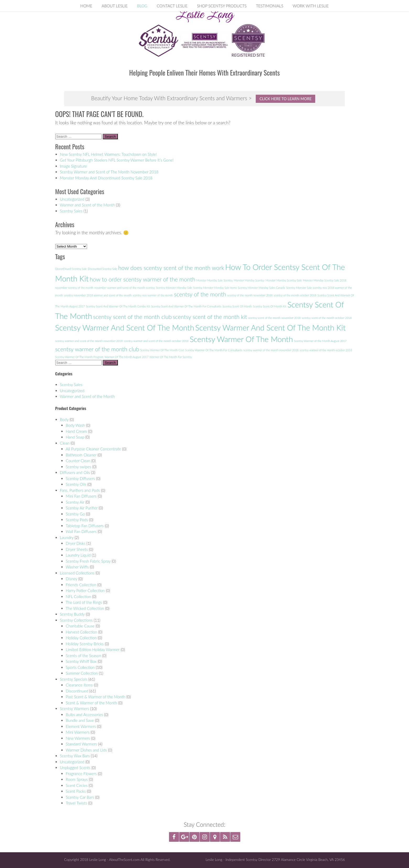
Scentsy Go (75, 514)
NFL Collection (78, 597)
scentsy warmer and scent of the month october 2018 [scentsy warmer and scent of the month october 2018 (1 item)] (156, 341)
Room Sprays (77, 779)
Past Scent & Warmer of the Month (96, 697)
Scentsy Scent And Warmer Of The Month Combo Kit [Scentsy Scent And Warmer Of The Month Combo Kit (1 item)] (118, 306)
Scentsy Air (75, 502)
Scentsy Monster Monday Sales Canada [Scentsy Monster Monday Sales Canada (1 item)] (261, 288)
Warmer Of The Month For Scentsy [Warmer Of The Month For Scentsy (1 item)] (171, 357)
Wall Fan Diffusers (81, 531)
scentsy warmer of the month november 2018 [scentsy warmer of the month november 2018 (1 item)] (271, 350)
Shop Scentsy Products (222, 6)
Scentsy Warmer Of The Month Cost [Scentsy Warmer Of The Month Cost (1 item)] (162, 350)
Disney (72, 579)
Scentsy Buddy (72, 614)
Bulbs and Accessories (84, 715)
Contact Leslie (172, 6)
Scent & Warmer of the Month (91, 703)
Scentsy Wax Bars (75, 756)
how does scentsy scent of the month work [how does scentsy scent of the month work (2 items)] (171, 268)
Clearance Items (79, 685)
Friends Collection (81, 585)
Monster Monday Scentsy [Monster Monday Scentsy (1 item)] (249, 280)
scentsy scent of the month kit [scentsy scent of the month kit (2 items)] (210, 317)
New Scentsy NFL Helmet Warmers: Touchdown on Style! (108, 154)
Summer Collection (82, 673)
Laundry (67, 537)
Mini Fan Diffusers (81, 496)
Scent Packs (76, 791)
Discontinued (77, 691)
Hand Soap (75, 437)
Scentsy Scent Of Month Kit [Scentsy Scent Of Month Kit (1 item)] (270, 306)
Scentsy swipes (78, 467)
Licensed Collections (77, 573)
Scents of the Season (83, 656)
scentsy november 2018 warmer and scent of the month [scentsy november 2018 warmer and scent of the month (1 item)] (98, 295)
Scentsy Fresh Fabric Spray (88, 561)
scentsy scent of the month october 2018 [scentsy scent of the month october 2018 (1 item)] (327, 318)
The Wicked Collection (85, 608)
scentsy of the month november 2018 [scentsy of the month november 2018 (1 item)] (250, 295)
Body (64, 419)
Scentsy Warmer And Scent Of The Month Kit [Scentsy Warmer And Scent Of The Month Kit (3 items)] (270, 328)
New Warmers (78, 738)
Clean (65, 443)
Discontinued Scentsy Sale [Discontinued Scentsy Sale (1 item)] (71, 269)
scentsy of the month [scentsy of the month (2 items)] (200, 294)
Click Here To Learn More (285, 99)
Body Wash (75, 425)
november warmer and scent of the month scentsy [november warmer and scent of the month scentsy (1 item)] (125, 288)
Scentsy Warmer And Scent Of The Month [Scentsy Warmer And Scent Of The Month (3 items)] (125, 328)
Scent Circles (77, 785)
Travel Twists (76, 803)
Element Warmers (81, 726)
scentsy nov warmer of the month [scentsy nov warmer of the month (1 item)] (153, 295)
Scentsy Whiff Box (81, 661)
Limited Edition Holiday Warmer (93, 649)
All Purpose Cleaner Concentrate (93, 449)
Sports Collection (80, 667)
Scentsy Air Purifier (82, 508)
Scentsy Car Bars (80, 797)
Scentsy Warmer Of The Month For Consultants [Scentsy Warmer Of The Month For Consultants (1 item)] (214, 350)
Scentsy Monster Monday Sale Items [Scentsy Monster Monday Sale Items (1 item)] (215, 288)
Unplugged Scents (75, 768)
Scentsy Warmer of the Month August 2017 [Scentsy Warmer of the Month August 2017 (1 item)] (320, 341)
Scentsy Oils (76, 484)
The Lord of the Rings (84, 602)
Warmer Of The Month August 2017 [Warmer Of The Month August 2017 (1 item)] (127, 357)
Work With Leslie (311, 6)
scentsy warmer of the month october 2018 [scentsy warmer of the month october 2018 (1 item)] (326, 350)
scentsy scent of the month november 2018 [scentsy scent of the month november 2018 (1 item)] (274, 318)
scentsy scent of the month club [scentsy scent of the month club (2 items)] (132, 317)
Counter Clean (78, 461)
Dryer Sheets (77, 549)
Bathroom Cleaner (81, 455)
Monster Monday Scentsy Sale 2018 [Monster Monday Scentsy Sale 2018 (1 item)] (325, 280)
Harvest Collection (81, 632)
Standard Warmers (81, 744)
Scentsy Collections (76, 620)
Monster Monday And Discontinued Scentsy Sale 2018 (106, 178)
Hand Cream (76, 431)
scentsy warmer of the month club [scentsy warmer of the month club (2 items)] (97, 349)
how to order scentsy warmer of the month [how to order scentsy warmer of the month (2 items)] (142, 279)
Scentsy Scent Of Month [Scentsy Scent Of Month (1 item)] (237, 306)
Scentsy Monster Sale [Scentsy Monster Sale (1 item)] (299, 288)
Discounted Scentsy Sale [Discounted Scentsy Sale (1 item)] (102, 269)
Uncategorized (72, 199)
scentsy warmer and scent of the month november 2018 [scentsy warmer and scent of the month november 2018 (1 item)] (89, 341)
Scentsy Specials (74, 679)
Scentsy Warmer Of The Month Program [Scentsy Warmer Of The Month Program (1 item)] (79, 357)
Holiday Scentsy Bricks (85, 644)
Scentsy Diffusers (80, 478)
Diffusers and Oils (75, 472)
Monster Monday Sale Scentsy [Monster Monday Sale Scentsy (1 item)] (215, 280)
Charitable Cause (80, 626)
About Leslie (115, 6)
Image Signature (73, 166)
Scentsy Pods (77, 520)
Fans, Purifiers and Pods (80, 490)
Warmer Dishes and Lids (86, 750)
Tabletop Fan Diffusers (85, 526)
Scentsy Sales (71, 211)
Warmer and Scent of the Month (88, 205)
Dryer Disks (76, 543)
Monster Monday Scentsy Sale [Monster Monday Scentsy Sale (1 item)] (283, 280)
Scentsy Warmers (75, 709)
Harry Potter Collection (85, 590)
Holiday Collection (81, 638)
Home (86, 6)
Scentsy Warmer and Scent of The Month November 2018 (109, 172)
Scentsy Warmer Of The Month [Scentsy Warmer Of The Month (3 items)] (241, 339)
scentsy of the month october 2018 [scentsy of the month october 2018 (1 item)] (295, 295)
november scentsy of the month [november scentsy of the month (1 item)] (74, 288)
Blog (142, 6)
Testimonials (270, 6)
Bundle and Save (80, 720)
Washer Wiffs (77, 567)
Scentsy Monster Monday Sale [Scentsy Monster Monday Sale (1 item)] (174, 288)
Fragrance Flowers (81, 774)
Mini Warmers (78, 732)
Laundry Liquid (78, 555)
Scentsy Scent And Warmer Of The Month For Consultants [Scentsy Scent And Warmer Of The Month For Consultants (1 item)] (186, 306)
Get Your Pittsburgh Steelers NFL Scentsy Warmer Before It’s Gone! (117, 160)
